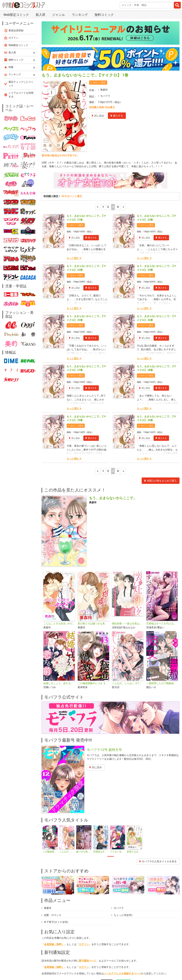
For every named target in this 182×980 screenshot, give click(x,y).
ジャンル (97, 963)
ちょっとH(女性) (123, 850)
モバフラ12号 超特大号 (104, 684)
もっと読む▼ (74, 193)
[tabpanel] (50, 774)
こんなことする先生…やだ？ (59, 558)
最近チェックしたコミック (136, 963)
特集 (82, 963)
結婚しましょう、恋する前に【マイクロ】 (59, 618)
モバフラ (105, 30)
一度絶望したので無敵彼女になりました (162, 618)
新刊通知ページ (88, 895)
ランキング (66, 963)
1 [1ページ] (103, 141)
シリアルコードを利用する (21, 29)
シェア (94, 916)
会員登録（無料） (54, 879)
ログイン (84, 879)
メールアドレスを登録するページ (122, 908)
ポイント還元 (99, 17)
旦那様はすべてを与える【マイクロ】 (162, 558)
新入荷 (49, 963)
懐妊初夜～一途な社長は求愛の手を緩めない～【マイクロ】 (128, 558)
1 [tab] (111, 791)
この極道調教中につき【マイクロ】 (93, 618)
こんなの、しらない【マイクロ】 (128, 618)
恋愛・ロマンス (53, 850)
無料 (111, 963)
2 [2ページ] (108, 141)
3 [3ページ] (113, 141)
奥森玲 (104, 24)
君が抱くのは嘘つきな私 (91, 558)
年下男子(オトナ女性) (56, 856)
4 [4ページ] (118, 141)
